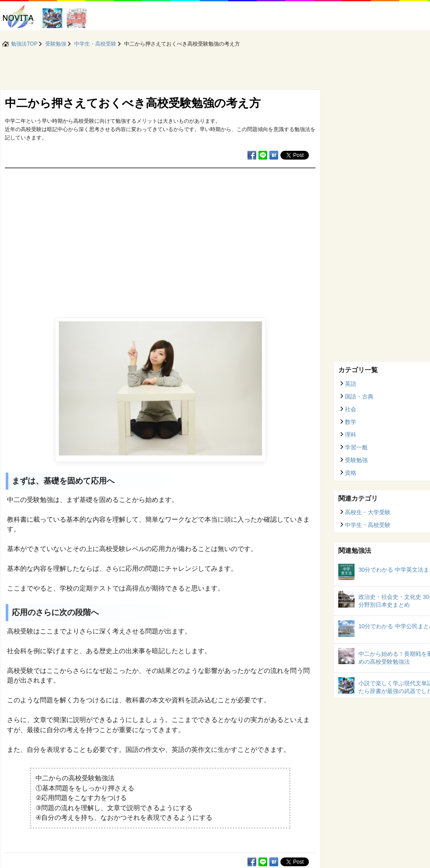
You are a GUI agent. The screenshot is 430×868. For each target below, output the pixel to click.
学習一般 (356, 447)
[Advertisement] (160, 234)
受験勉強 (356, 460)
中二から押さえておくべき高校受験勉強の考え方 (133, 103)
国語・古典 (359, 397)
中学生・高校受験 (368, 525)
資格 (351, 473)
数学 (351, 422)
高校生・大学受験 (368, 512)
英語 (351, 384)
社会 (351, 409)
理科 (351, 435)
